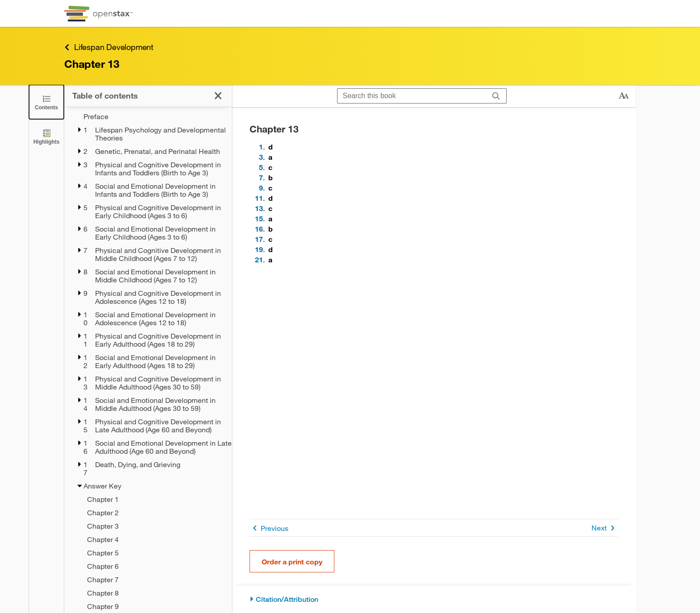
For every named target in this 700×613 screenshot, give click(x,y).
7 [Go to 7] (261, 177)
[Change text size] (624, 96)
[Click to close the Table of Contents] (46, 102)
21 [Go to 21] (259, 259)
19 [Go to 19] (259, 249)
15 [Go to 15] (259, 218)
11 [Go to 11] (259, 198)
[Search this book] (412, 96)
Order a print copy (292, 561)
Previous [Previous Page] (269, 528)
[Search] (496, 96)
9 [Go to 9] (261, 188)
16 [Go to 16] (259, 229)
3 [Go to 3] (261, 157)
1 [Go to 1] (261, 147)
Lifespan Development (109, 47)
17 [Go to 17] (259, 239)
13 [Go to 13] (259, 208)
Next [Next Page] (605, 528)
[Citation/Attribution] (434, 599)
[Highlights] (46, 136)
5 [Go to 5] (261, 167)
